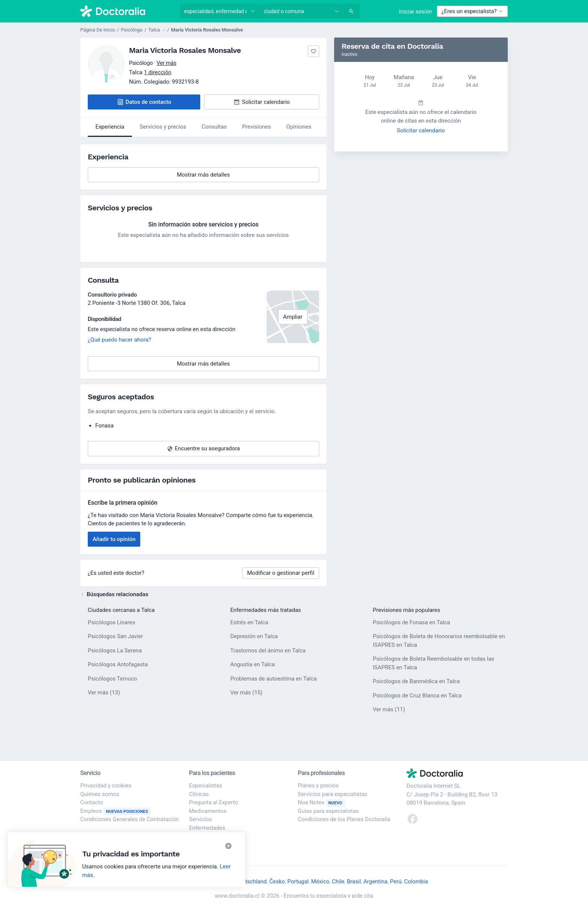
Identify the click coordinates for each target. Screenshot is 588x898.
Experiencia (110, 127)
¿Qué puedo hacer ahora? (119, 340)
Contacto (92, 802)
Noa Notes (321, 802)
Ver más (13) (104, 692)
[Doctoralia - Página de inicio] (126, 11)
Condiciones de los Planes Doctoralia (344, 819)
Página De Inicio (98, 30)
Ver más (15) (246, 692)
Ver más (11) (389, 709)
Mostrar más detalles (215, 177)
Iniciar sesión (415, 12)
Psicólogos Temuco (112, 679)
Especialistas (205, 786)
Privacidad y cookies (106, 786)
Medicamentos (208, 811)
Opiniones (299, 127)
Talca (179, 303)
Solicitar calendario (421, 130)
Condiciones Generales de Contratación (130, 819)
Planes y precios (318, 786)
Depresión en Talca (254, 636)
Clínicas (199, 794)
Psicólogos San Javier (115, 636)
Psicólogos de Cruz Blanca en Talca (417, 696)
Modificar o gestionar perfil (281, 573)
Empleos (115, 811)
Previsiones (256, 127)
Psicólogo (132, 30)
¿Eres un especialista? (472, 11)
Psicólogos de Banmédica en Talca (416, 681)
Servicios (200, 819)
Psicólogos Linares (112, 622)
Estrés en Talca (249, 622)
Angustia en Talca (253, 664)
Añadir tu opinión (114, 539)
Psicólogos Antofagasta (118, 664)
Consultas (214, 127)
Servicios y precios (163, 127)
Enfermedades (207, 828)
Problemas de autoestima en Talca (274, 679)
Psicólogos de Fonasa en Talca (411, 622)
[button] (144, 102)
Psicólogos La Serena (115, 651)
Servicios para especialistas (332, 794)
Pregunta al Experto (214, 802)
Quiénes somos (100, 794)
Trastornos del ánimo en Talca (268, 651)
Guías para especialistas (328, 811)
